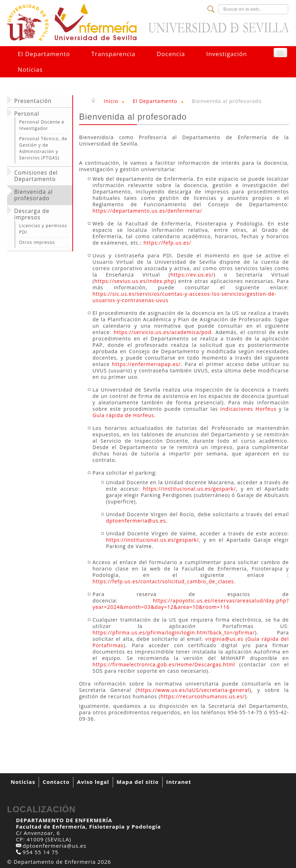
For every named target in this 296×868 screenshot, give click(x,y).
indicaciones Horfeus (249, 409)
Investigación (227, 54)
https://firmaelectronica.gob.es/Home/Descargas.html (164, 664)
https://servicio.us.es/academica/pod (163, 332)
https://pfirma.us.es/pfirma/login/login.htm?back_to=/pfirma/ (174, 632)
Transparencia (113, 54)
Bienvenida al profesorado (33, 195)
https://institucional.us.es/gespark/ (189, 489)
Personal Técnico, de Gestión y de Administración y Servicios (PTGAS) (43, 148)
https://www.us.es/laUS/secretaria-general (194, 690)
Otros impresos (37, 242)
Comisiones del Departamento (36, 176)
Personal (27, 114)
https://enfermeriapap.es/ (146, 364)
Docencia (171, 54)
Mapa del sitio (138, 782)
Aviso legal (93, 782)
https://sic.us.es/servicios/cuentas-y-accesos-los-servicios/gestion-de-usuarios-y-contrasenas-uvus (185, 297)
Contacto (56, 782)
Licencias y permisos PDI (43, 229)
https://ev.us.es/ (192, 275)
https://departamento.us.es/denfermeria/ (147, 211)
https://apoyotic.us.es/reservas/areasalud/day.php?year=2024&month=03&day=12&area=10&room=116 (191, 604)
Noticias (30, 69)
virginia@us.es (224, 639)
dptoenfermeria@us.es (136, 521)
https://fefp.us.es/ (167, 243)
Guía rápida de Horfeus (123, 415)
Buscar (218, 4)
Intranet (179, 782)
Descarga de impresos (32, 214)
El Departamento (44, 54)
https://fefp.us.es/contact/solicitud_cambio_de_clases (163, 581)
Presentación (33, 101)
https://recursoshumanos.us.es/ (203, 696)
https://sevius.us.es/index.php (134, 281)
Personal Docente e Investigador (42, 125)
